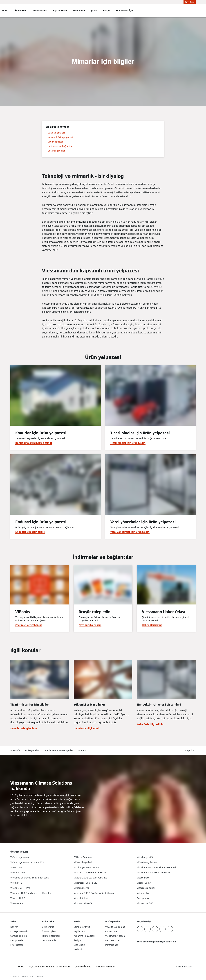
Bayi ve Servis (60, 11)
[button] (190, 750)
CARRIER (40, 977)
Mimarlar (83, 750)
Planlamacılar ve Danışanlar (59, 750)
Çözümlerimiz (40, 11)
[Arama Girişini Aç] (194, 11)
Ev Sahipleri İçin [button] (124, 11)
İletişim (106, 11)
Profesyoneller (32, 750)
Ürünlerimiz (21, 11)
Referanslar (79, 11)
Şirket (94, 11)
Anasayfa (15, 750)
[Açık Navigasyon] (5, 11)
